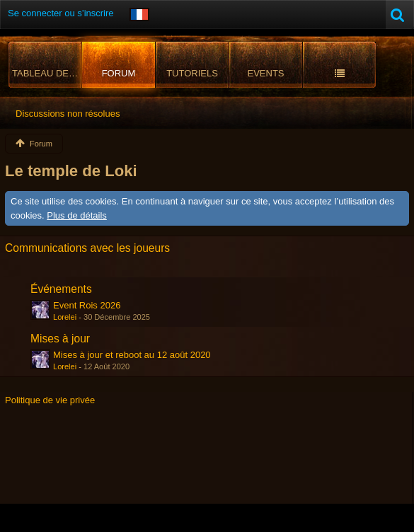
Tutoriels (192, 73)
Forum (119, 73)
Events (265, 73)
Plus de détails (77, 215)
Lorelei (65, 317)
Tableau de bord (47, 73)
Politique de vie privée (50, 400)
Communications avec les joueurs (87, 248)
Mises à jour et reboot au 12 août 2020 (132, 355)
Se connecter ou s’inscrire (61, 13)
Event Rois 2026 (87, 305)
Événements (61, 289)
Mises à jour (60, 339)
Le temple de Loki (71, 171)
